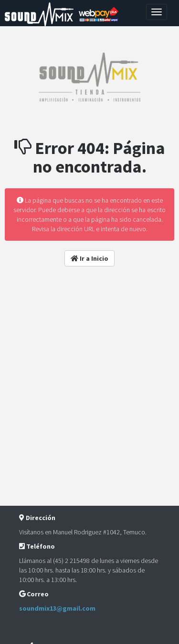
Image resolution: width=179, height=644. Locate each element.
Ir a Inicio (89, 258)
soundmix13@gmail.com (57, 608)
